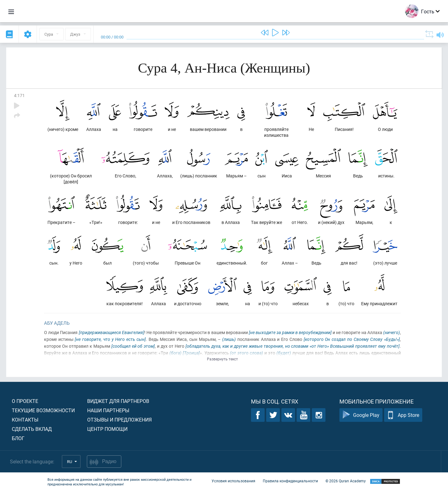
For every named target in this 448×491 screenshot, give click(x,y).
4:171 (19, 95)
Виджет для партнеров (118, 401)
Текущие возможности (43, 410)
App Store (403, 415)
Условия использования (233, 481)
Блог (18, 438)
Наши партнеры (108, 410)
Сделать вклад (32, 429)
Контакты (25, 420)
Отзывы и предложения (119, 420)
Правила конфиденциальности (290, 481)
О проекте (25, 401)
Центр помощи (107, 429)
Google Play (361, 415)
